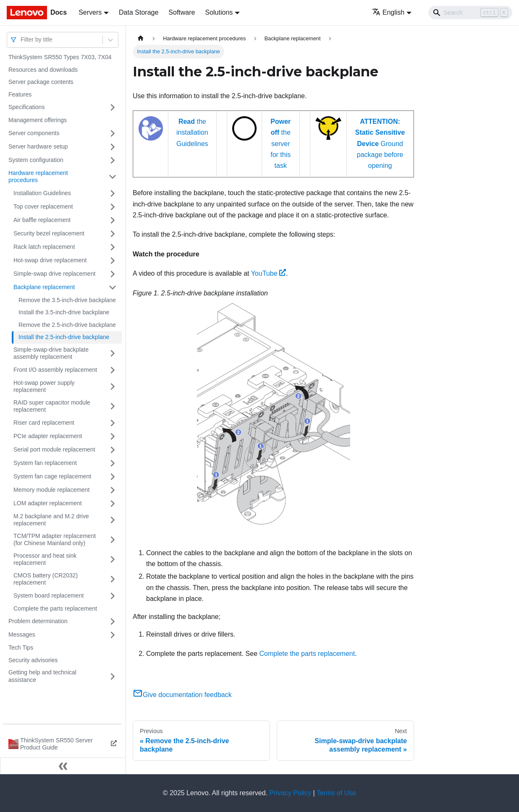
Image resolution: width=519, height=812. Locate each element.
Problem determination (38, 621)
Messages (22, 634)
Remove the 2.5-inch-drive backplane (67, 325)
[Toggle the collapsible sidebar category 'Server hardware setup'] (113, 147)
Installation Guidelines (42, 193)
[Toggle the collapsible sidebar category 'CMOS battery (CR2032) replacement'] (113, 579)
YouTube (269, 273)
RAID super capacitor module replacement (52, 406)
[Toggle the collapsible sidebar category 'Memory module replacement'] (113, 490)
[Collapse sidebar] (63, 766)
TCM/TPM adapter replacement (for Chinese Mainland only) (55, 540)
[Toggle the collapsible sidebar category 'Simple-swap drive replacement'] (113, 274)
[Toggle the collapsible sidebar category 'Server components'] (113, 133)
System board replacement (48, 595)
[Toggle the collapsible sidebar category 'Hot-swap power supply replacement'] (113, 387)
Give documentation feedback (182, 695)
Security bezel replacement (49, 233)
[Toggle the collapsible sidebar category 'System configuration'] (113, 160)
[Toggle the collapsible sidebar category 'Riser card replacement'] (113, 423)
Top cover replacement (43, 206)
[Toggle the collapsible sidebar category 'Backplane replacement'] (113, 287)
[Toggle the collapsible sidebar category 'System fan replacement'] (113, 463)
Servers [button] (90, 12)
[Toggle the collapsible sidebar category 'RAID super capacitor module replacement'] (113, 406)
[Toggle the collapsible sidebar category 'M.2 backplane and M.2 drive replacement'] (113, 520)
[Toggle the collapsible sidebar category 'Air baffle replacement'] (113, 220)
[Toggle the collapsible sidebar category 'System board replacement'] (113, 596)
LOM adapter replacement (48, 503)
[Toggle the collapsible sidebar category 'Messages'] (113, 635)
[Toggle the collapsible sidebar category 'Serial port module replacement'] (113, 450)
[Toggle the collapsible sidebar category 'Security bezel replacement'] (113, 234)
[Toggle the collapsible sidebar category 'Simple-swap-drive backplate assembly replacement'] (113, 354)
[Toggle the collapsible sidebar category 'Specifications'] (113, 107)
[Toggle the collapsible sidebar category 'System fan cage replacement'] (113, 477)
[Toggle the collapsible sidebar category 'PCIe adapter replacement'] (113, 436)
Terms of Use (336, 793)
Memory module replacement (51, 490)
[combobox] (21, 40)
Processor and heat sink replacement (45, 559)
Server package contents (41, 82)
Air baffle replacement (42, 220)
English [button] (388, 12)
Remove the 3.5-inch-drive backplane (67, 300)
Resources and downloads (43, 70)
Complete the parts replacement (55, 608)
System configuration (36, 160)
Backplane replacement (44, 287)
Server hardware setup (38, 146)
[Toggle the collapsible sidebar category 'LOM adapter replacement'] (113, 504)
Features (20, 94)
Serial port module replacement (54, 449)
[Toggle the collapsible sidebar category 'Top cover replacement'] (113, 207)
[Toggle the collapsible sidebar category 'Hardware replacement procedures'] (113, 177)
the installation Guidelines (192, 133)
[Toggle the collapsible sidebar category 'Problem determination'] (113, 621)
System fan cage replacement (52, 476)
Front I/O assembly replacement (55, 370)
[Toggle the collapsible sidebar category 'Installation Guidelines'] (113, 193)
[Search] (470, 13)
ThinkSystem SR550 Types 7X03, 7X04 (60, 57)
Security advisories (33, 660)
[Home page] (141, 38)
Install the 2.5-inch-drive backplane (64, 337)
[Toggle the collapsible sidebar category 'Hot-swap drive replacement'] (113, 261)
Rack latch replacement (44, 247)
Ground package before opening (380, 144)
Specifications (26, 107)
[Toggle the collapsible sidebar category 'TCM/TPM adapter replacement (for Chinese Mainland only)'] (113, 540)
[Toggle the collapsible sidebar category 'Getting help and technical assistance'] (113, 676)
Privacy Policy (291, 793)
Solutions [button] (219, 12)
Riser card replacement (44, 423)
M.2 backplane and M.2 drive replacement (51, 520)
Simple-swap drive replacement (54, 274)
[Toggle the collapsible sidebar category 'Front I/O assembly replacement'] (113, 370)
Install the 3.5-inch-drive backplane (64, 312)
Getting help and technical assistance (42, 676)
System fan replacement (45, 463)
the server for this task (280, 144)
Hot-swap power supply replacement (44, 386)
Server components (34, 133)
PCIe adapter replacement (48, 436)
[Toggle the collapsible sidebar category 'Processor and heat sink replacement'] (113, 560)
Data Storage (139, 12)
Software (182, 12)
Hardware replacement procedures (38, 177)
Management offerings (38, 120)
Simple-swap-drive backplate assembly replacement (51, 353)
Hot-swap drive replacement (50, 260)
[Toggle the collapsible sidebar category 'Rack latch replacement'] (113, 247)
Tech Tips (21, 648)
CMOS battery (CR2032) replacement (46, 579)
